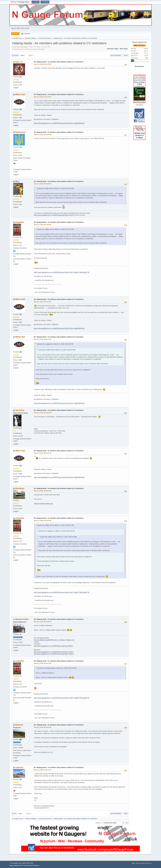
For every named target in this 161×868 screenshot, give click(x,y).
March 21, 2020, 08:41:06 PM (43, 225)
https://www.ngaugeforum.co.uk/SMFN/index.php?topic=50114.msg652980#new (59, 123)
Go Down (15, 55)
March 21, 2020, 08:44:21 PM (43, 302)
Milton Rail (20, 94)
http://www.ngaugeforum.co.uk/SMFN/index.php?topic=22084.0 (54, 654)
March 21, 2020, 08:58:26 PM (43, 491)
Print (126, 55)
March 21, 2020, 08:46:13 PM (43, 339)
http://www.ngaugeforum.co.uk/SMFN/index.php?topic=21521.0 (54, 652)
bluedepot (20, 488)
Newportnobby (22, 619)
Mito (17, 181)
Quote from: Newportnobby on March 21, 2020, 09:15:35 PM (57, 668)
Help (133, 863)
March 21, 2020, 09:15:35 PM (43, 622)
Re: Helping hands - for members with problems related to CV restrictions (59, 62)
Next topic (124, 49)
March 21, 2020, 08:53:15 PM (43, 453)
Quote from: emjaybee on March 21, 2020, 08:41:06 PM (55, 344)
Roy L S (19, 62)
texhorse (19, 767)
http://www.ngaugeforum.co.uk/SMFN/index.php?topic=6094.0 (53, 646)
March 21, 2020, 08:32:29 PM (43, 184)
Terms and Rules (140, 863)
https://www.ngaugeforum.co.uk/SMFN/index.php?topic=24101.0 (54, 215)
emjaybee (20, 222)
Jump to (98, 823)
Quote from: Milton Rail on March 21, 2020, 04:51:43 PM (56, 189)
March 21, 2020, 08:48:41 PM (43, 413)
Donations (139, 105)
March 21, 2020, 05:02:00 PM (43, 135)
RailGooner (20, 132)
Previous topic (113, 49)
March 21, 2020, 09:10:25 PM (43, 521)
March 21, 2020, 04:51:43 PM (43, 97)
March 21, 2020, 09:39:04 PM (43, 727)
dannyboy (20, 410)
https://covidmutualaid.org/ (43, 504)
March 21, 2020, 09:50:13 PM (43, 770)
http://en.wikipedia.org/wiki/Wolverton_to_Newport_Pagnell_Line (54, 640)
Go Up (14, 814)
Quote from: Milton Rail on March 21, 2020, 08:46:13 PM (56, 525)
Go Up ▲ (149, 863)
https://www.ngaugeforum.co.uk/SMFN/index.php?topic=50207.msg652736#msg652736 (62, 272)
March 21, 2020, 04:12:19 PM (43, 64)
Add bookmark (116, 55)
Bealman (19, 725)
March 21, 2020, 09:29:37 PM (43, 663)
